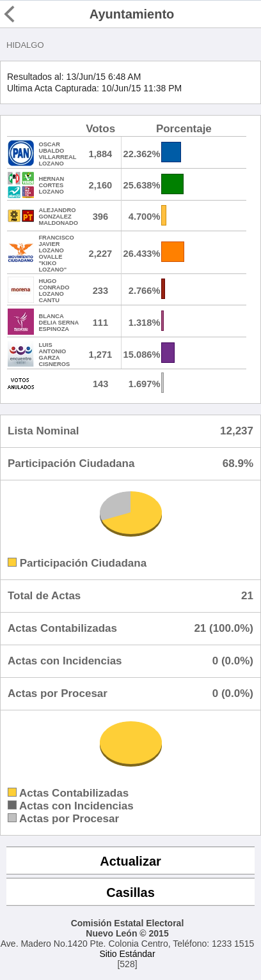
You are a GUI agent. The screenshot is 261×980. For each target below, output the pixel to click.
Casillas (130, 892)
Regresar (33, 14)
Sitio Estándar (127, 954)
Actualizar (130, 861)
